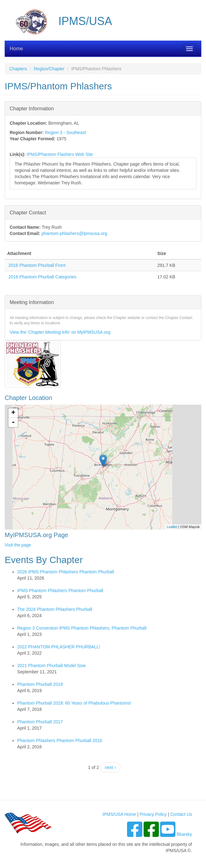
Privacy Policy (153, 814)
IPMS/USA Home (119, 814)
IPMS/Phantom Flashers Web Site (60, 154)
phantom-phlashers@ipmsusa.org (74, 233)
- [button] (13, 422)
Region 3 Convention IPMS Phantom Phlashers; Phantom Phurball (82, 628)
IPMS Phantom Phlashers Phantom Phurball (60, 591)
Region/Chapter (49, 69)
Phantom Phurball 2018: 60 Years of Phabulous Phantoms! (74, 703)
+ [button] (13, 413)
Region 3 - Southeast (66, 132)
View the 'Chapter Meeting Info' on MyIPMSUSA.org (60, 332)
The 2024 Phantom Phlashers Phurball (55, 609)
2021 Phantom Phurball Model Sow (51, 666)
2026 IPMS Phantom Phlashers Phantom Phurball (66, 572)
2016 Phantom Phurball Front (37, 265)
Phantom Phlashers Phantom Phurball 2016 (60, 741)
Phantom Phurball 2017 (40, 722)
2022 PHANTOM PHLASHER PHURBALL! (59, 647)
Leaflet (172, 527)
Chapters (18, 69)
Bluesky (184, 834)
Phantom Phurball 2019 (40, 684)
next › (110, 767)
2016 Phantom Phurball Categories (42, 277)
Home (16, 49)
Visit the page (18, 545)
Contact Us (181, 814)
